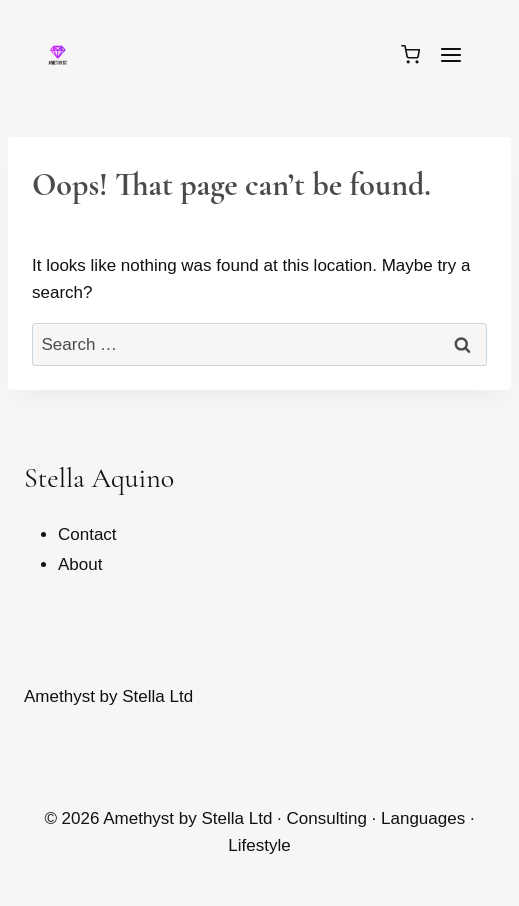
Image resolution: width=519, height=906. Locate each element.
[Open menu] (450, 54)
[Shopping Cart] (410, 54)
